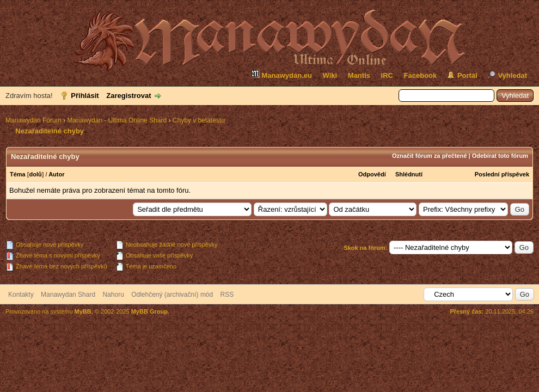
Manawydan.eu (281, 74)
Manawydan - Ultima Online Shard (117, 120)
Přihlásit (85, 96)
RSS (227, 295)
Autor (56, 174)
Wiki (330, 75)
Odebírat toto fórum (500, 156)
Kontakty (21, 295)
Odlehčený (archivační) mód (172, 295)
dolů (35, 174)
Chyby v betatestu (199, 120)
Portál (467, 75)
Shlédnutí (409, 174)
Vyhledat (512, 75)
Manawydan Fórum (33, 120)
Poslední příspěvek (502, 174)
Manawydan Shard (68, 295)
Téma (18, 174)
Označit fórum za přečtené (430, 156)
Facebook (421, 75)
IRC (387, 75)
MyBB (83, 311)
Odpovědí (372, 174)
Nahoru (113, 295)
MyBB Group (149, 311)
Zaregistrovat (128, 96)
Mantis (359, 75)
